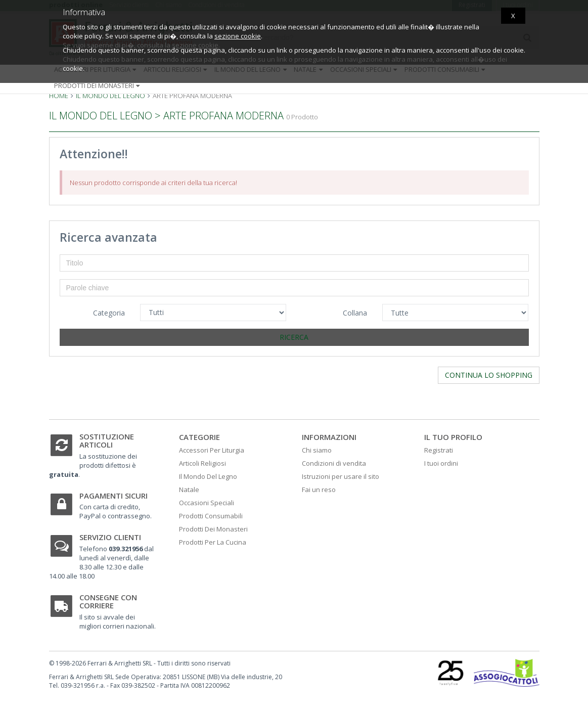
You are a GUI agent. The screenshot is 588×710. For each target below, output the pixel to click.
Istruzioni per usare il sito (341, 476)
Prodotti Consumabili (211, 516)
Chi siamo (317, 450)
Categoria (109, 313)
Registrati (439, 450)
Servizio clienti (110, 537)
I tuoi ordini (441, 463)
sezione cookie (238, 36)
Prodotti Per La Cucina (213, 542)
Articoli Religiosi (202, 463)
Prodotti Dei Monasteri (213, 529)
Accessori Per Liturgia (212, 450)
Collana (355, 313)
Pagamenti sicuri (114, 496)
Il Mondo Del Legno (208, 476)
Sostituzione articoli (107, 441)
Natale (189, 490)
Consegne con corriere (108, 602)
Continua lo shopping (489, 375)
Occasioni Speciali (207, 503)
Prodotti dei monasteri (98, 85)
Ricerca (294, 337)
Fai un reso (319, 490)
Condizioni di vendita (334, 463)
